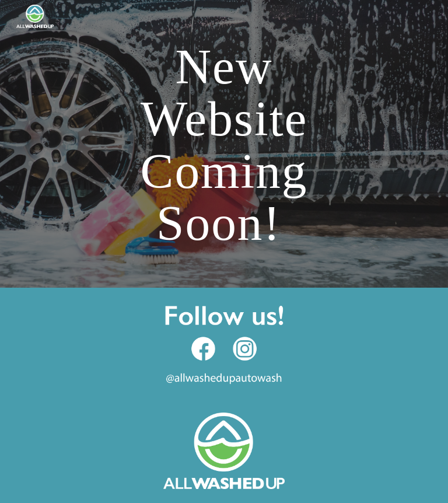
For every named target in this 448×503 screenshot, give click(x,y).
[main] (224, 144)
